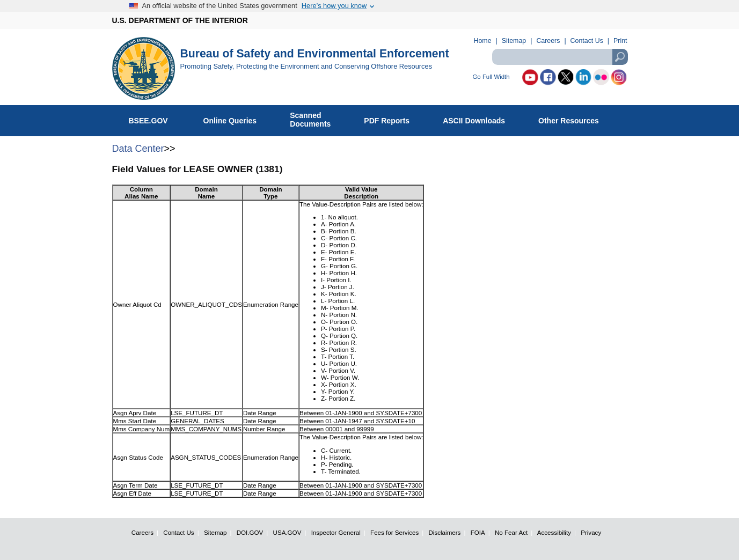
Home (483, 41)
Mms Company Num (142, 429)
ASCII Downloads (480, 119)
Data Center (138, 149)
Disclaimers (445, 532)
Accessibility (554, 532)
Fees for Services (394, 532)
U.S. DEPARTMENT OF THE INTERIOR (180, 20)
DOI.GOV (250, 532)
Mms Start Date (135, 421)
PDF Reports (392, 119)
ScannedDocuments (316, 120)
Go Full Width (491, 77)
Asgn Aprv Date (135, 413)
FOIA (478, 532)
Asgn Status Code (138, 457)
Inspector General (336, 532)
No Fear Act (511, 532)
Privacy (591, 532)
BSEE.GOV (155, 119)
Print (620, 41)
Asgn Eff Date (132, 493)
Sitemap (514, 41)
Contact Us (587, 41)
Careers (548, 41)
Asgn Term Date (136, 485)
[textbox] (560, 57)
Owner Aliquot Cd (137, 304)
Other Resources (574, 119)
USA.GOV (287, 532)
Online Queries (236, 119)
